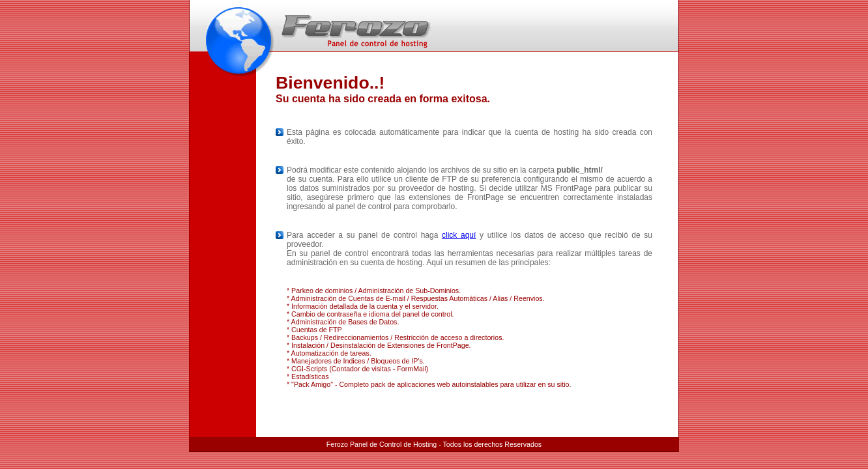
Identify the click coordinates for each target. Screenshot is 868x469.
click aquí (459, 235)
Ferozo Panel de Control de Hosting (382, 444)
